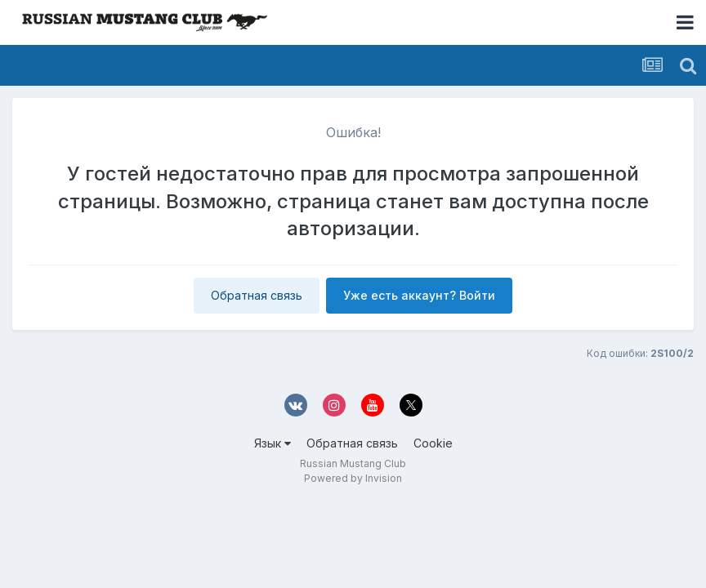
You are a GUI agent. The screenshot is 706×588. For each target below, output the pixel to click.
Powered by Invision (353, 478)
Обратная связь (257, 295)
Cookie (433, 443)
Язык (273, 443)
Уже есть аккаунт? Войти (419, 295)
